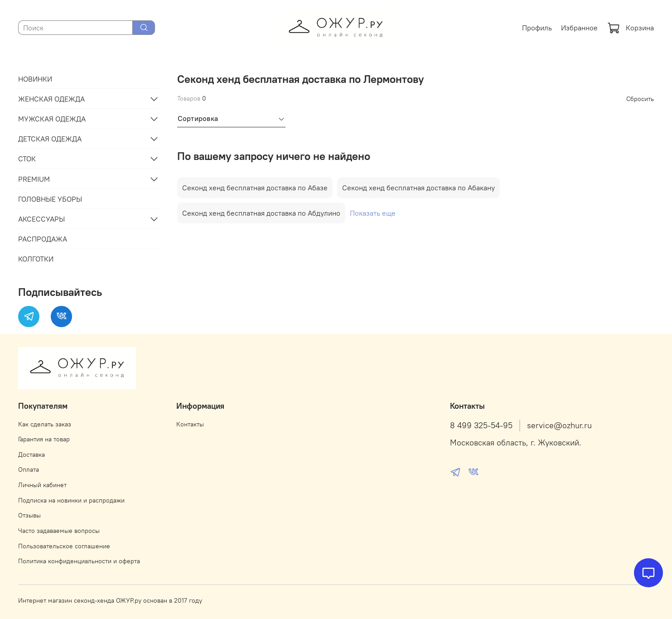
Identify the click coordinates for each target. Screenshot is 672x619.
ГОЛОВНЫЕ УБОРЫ (50, 199)
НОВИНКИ (35, 79)
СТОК (27, 159)
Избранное (579, 28)
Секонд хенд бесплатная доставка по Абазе (255, 188)
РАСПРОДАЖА (43, 239)
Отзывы (29, 515)
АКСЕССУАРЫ (41, 219)
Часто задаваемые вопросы (59, 531)
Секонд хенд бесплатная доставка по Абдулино (261, 213)
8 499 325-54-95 (481, 426)
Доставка (31, 455)
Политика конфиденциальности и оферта (79, 561)
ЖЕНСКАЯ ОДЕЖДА (51, 99)
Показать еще (373, 213)
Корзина (631, 28)
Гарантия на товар (44, 439)
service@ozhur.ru (559, 426)
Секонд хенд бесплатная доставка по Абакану (418, 188)
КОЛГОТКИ (36, 259)
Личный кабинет (42, 485)
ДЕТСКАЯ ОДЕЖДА (50, 139)
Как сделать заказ (45, 424)
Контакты (190, 424)
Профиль (537, 28)
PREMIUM (34, 179)
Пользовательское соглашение (64, 546)
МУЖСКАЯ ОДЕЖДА (52, 119)
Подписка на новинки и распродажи (71, 500)
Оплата (29, 469)
